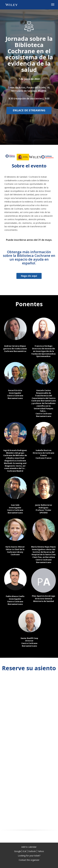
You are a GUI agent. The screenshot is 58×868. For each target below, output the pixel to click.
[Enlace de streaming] (29, 110)
